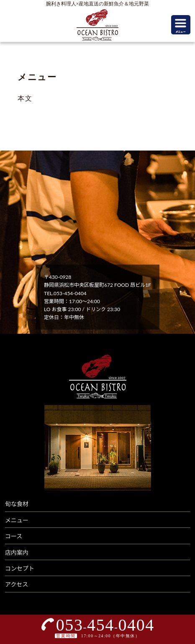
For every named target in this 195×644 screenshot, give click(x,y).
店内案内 (17, 552)
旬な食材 (17, 504)
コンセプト (20, 568)
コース (14, 536)
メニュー (17, 520)
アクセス (17, 584)
